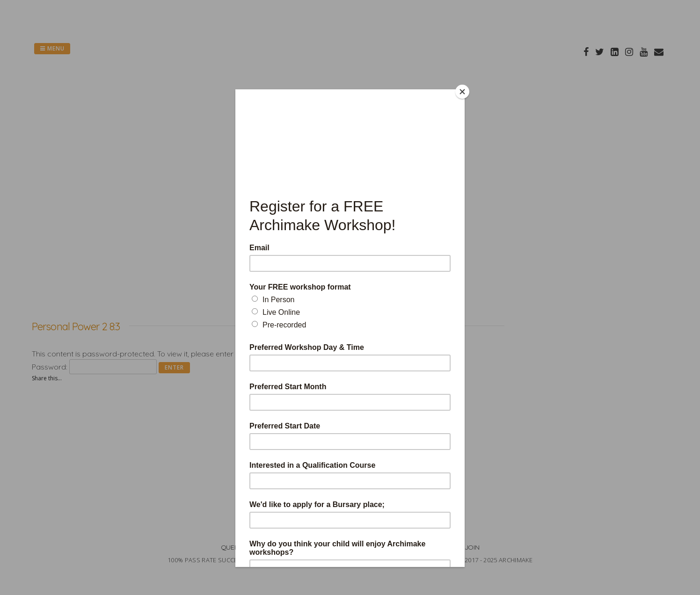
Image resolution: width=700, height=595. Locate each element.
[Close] (462, 92)
